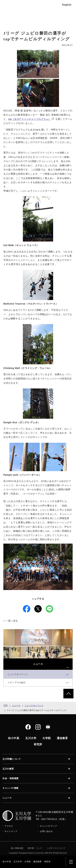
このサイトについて (56, 848)
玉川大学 (18, 862)
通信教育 (37, 862)
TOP (6, 705)
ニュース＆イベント (34, 705)
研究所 (47, 862)
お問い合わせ (46, 831)
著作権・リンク (35, 848)
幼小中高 (7, 862)
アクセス (9, 826)
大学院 (28, 862)
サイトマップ (11, 831)
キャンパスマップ (48, 826)
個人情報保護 (17, 848)
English (67, 5)
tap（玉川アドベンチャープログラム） (31, 119)
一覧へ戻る (12, 621)
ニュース (16, 705)
